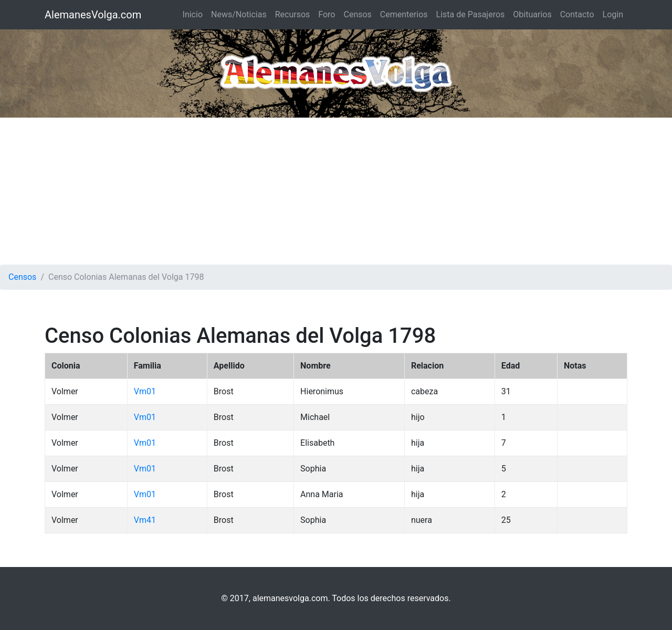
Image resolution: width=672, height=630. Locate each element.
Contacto (577, 14)
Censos (357, 14)
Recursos (293, 14)
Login (613, 14)
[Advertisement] (336, 191)
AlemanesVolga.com (93, 15)
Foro (327, 14)
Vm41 (145, 520)
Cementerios (404, 14)
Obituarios (532, 14)
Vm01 (145, 391)
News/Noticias (239, 14)
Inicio (193, 14)
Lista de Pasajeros (471, 14)
